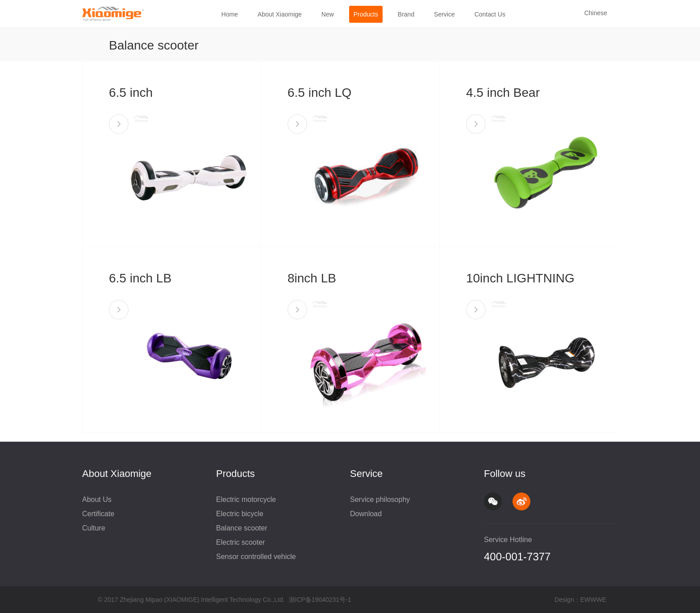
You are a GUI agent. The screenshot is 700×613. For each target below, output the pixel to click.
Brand (406, 14)
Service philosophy (380, 499)
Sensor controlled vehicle (256, 557)
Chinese (596, 13)
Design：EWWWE (580, 600)
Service (444, 14)
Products (366, 14)
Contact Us (490, 14)
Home (230, 14)
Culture (94, 528)
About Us (97, 499)
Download (366, 514)
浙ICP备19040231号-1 (320, 600)
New (328, 14)
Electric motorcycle (246, 499)
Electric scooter (240, 542)
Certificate (98, 514)
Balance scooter (242, 528)
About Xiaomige (280, 14)
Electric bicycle (240, 514)
